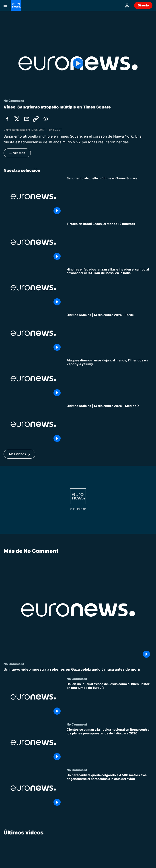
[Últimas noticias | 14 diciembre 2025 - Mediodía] (110, 424)
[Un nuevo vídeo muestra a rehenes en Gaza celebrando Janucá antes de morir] (78, 669)
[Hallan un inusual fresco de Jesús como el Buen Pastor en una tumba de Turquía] (110, 700)
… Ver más (17, 153)
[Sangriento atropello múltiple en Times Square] (110, 197)
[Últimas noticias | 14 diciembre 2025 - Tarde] (110, 333)
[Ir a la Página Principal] (16, 5)
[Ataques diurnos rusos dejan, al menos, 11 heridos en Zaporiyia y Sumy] (110, 379)
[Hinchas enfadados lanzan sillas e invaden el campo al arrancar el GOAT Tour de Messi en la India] (110, 288)
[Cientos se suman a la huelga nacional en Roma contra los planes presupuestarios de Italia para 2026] (110, 745)
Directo (143, 5)
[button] (19, 454)
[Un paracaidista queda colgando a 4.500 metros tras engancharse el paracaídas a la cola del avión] (110, 791)
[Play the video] (78, 63)
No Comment (14, 664)
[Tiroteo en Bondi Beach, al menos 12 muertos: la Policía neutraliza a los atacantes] (110, 242)
